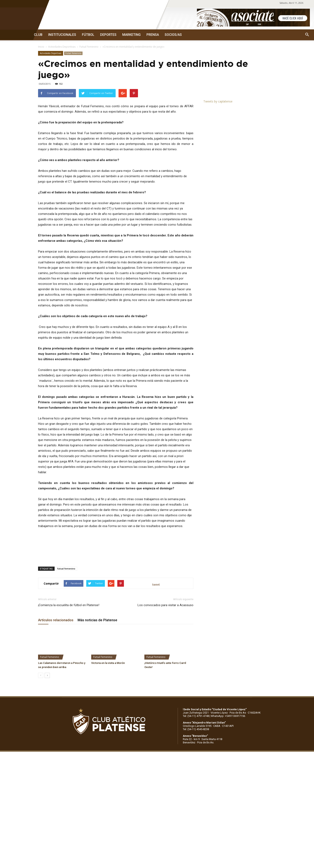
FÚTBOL (88, 35)
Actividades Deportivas (62, 47)
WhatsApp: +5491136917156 (228, 716)
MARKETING (131, 35)
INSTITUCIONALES (62, 35)
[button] (307, 35)
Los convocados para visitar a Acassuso (165, 605)
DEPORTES (108, 35)
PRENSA (153, 35)
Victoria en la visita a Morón (108, 663)
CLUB (38, 35)
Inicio (41, 47)
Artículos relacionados (56, 620)
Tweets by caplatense (218, 101)
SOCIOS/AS (173, 35)
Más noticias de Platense (97, 620)
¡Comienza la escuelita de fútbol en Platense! (69, 605)
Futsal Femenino (89, 47)
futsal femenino (66, 569)
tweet (156, 584)
